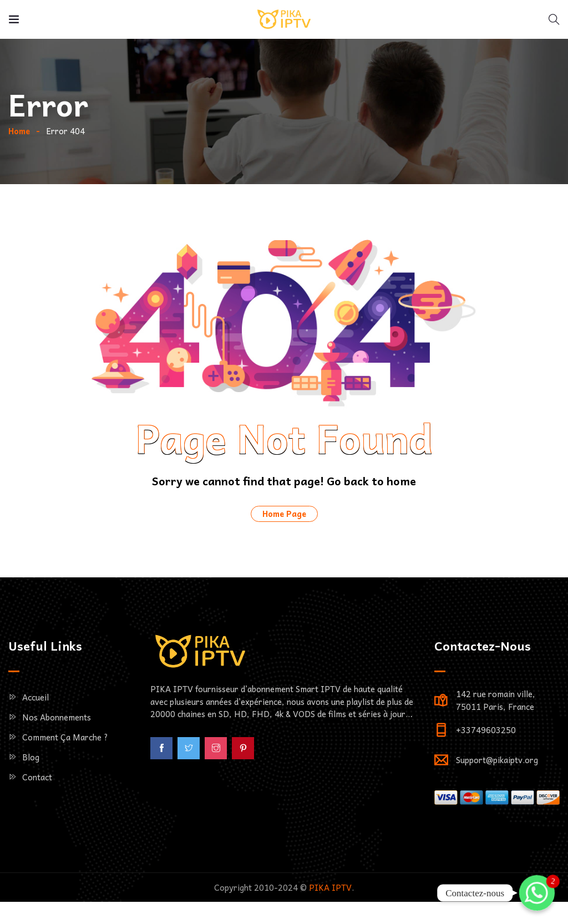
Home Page (284, 552)
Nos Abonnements (57, 756)
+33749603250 (486, 769)
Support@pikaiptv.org (497, 799)
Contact (37, 816)
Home (19, 170)
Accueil (35, 736)
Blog (31, 796)
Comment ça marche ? (65, 776)
